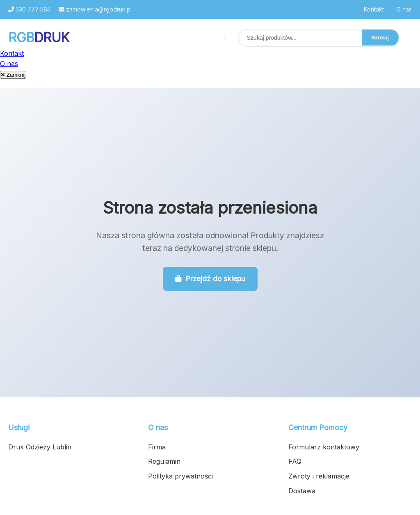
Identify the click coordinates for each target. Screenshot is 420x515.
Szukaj (380, 38)
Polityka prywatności (180, 476)
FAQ (295, 461)
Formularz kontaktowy (324, 447)
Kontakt (374, 9)
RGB (39, 38)
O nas (404, 9)
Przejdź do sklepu (210, 279)
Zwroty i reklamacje (319, 476)
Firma (157, 447)
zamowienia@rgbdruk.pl (95, 9)
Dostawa (302, 491)
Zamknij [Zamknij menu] (13, 75)
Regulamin (164, 461)
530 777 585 (29, 9)
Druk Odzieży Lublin (40, 447)
